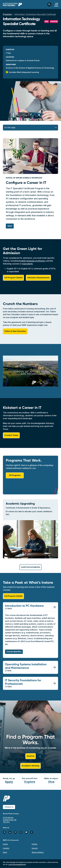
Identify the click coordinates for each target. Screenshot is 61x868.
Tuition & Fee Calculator (15, 331)
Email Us (31, 756)
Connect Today (11, 435)
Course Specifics (14, 652)
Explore (30, 782)
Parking (34, 844)
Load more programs (30, 567)
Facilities (6, 848)
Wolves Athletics (38, 852)
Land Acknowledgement (17, 864)
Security (35, 848)
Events (5, 844)
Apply (9, 782)
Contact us (9, 807)
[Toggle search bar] (49, 4)
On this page (10, 128)
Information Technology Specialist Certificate (35, 14)
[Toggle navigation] (56, 4)
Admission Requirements (38, 278)
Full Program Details (13, 278)
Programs (7, 14)
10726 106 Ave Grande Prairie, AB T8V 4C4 (10, 820)
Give (51, 782)
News (5, 852)
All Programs (15, 475)
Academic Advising (30, 766)
